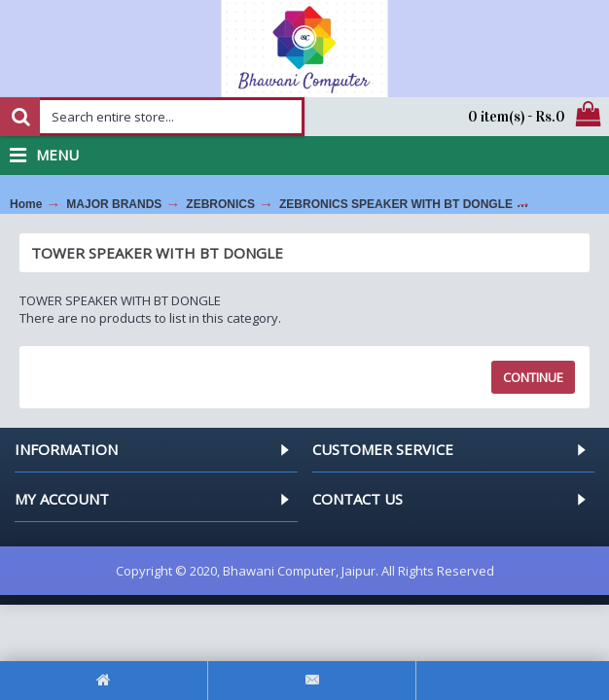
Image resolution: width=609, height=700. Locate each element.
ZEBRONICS (220, 204)
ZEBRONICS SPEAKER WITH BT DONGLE (396, 204)
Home (26, 204)
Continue (533, 377)
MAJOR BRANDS (114, 204)
